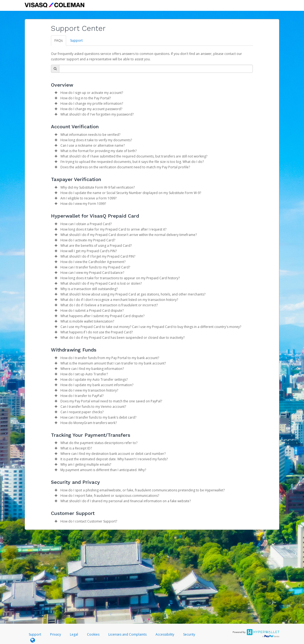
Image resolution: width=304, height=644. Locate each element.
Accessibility (165, 634)
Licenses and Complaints (128, 634)
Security (189, 634)
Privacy (56, 634)
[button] (56, 93)
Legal (74, 634)
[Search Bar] (156, 69)
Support (76, 40)
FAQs (59, 40)
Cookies (93, 634)
